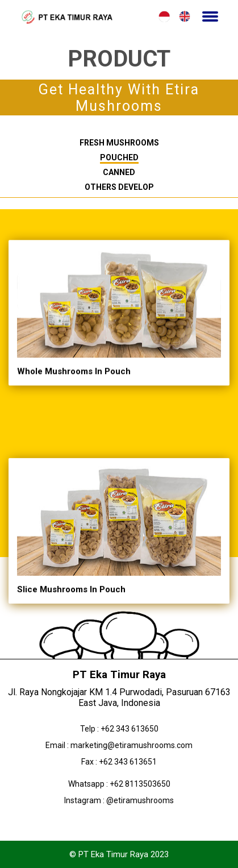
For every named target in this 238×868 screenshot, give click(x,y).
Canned (119, 172)
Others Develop (119, 187)
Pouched (119, 157)
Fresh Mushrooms (119, 143)
